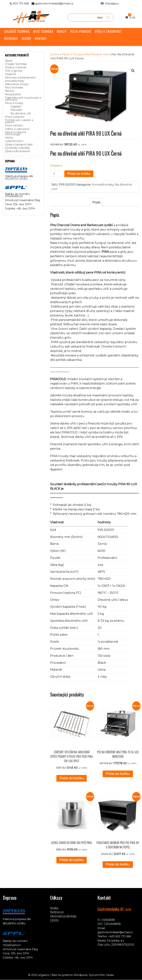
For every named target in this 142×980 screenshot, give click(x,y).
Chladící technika (16, 64)
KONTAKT (41, 38)
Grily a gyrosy (14, 71)
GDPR (54, 920)
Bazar (9, 61)
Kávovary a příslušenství (20, 78)
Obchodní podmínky (63, 916)
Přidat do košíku (79, 174)
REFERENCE (11, 38)
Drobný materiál (15, 67)
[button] (133, 71)
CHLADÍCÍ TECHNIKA (17, 31)
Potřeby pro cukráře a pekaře (19, 121)
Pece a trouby (14, 103)
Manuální (16, 110)
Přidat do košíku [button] (72, 778)
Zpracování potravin (18, 151)
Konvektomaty (15, 81)
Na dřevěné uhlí (21, 113)
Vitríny (9, 138)
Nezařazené (13, 94)
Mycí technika (14, 88)
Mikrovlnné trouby (17, 84)
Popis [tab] (96, 202)
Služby (54, 908)
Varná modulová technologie (15, 133)
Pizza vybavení (15, 117)
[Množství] (55, 174)
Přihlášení (112, 4)
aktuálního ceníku (16, 178)
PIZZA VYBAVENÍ (81, 31)
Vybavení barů (14, 141)
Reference (57, 912)
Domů (55, 54)
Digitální (16, 107)
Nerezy (10, 91)
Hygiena (10, 74)
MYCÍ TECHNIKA (43, 31)
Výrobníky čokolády (17, 148)
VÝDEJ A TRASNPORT (108, 31)
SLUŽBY (26, 38)
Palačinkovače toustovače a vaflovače (23, 99)
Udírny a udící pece (17, 129)
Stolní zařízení (14, 125)
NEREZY (62, 31)
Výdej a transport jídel (19, 145)
